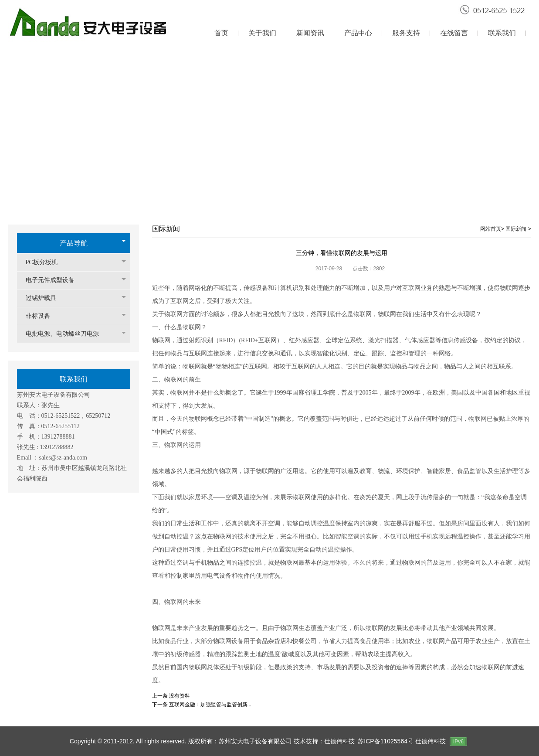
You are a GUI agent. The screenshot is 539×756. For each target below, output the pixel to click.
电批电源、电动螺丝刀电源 (67, 334)
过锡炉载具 (45, 298)
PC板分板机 (46, 262)
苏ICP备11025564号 (386, 741)
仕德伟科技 (431, 741)
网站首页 (491, 229)
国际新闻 (516, 229)
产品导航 (74, 243)
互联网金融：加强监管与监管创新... (210, 705)
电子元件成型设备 (54, 280)
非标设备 (42, 316)
